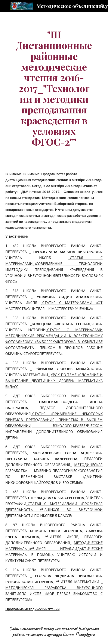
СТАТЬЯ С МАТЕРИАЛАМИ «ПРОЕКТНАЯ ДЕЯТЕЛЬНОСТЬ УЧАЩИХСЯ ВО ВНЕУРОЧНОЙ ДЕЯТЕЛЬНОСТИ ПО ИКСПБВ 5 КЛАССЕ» (54, 510)
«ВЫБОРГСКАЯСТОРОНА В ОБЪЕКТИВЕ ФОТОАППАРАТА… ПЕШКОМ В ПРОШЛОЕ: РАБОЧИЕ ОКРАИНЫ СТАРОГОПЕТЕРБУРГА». (54, 348)
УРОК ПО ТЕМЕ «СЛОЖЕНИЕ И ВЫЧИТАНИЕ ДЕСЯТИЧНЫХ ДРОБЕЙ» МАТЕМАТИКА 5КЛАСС (54, 381)
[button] (5, 6)
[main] (54, 88)
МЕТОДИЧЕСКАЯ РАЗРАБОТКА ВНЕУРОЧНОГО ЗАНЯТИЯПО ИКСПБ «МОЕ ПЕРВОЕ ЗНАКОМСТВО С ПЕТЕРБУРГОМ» (54, 594)
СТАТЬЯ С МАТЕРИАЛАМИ (75, 330)
